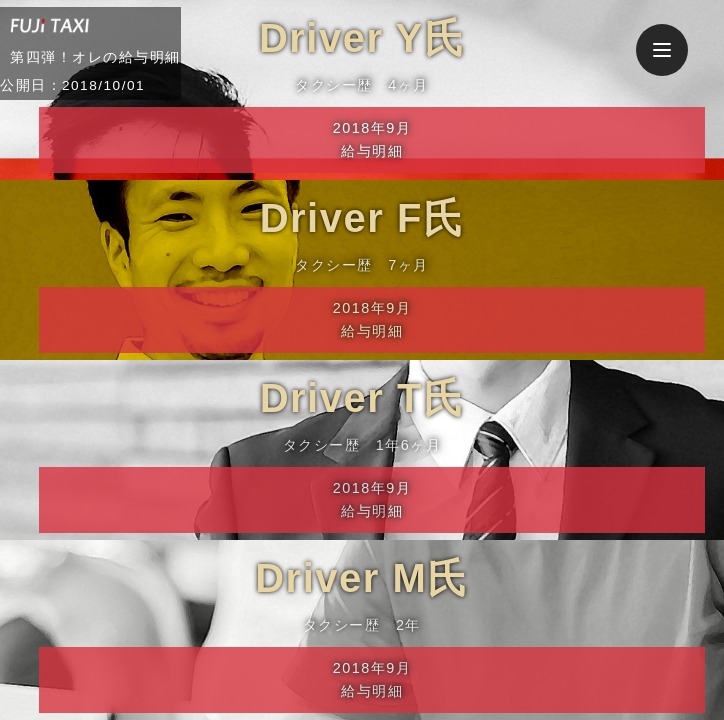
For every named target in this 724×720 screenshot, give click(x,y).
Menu (670, 40)
